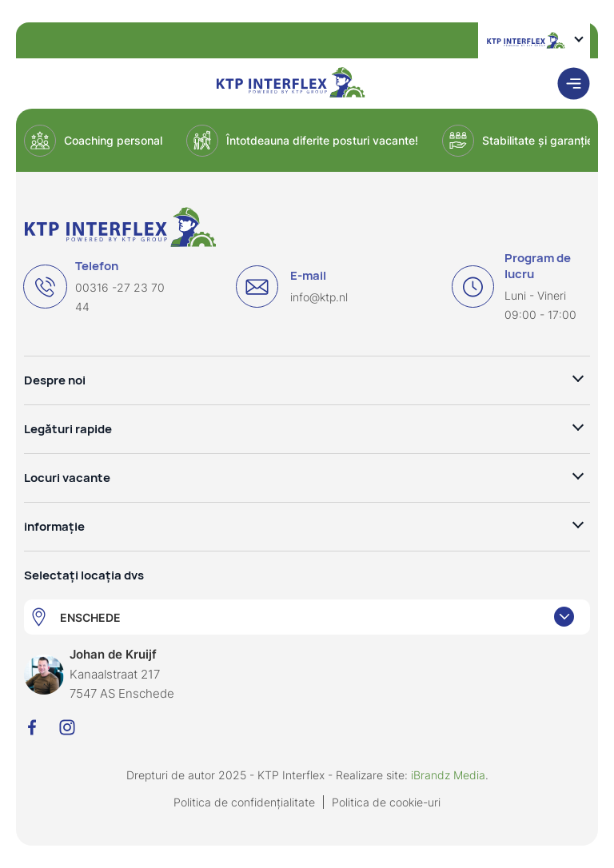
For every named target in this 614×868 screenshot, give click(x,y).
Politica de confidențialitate (244, 802)
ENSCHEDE (90, 617)
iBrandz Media (448, 775)
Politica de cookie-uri (386, 802)
